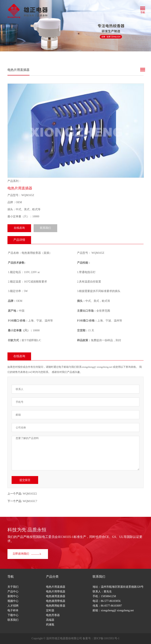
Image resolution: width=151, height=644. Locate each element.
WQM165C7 (30, 501)
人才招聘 (13, 606)
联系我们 (45, 228)
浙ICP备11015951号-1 (106, 639)
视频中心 (13, 601)
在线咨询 (19, 228)
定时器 (50, 611)
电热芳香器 (53, 615)
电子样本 (13, 611)
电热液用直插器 (56, 596)
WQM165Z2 (30, 494)
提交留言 (25, 480)
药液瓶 (50, 625)
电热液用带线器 (56, 601)
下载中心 (13, 615)
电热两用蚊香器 (56, 606)
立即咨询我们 (27, 554)
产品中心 (13, 592)
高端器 (50, 620)
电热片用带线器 (56, 592)
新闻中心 (13, 596)
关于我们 (13, 587)
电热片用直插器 (56, 587)
